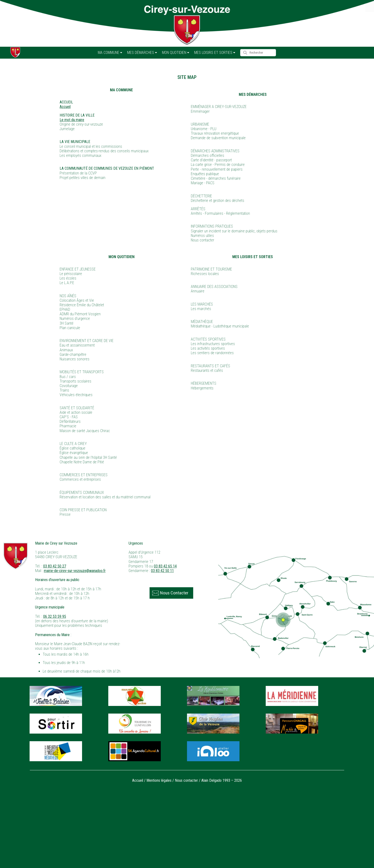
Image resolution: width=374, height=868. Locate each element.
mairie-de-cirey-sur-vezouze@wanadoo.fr (75, 571)
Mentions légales (159, 780)
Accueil (65, 107)
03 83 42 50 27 (55, 566)
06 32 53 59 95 (55, 616)
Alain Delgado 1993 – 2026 (222, 780)
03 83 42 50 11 (162, 571)
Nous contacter (186, 780)
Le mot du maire (72, 120)
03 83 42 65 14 (165, 566)
